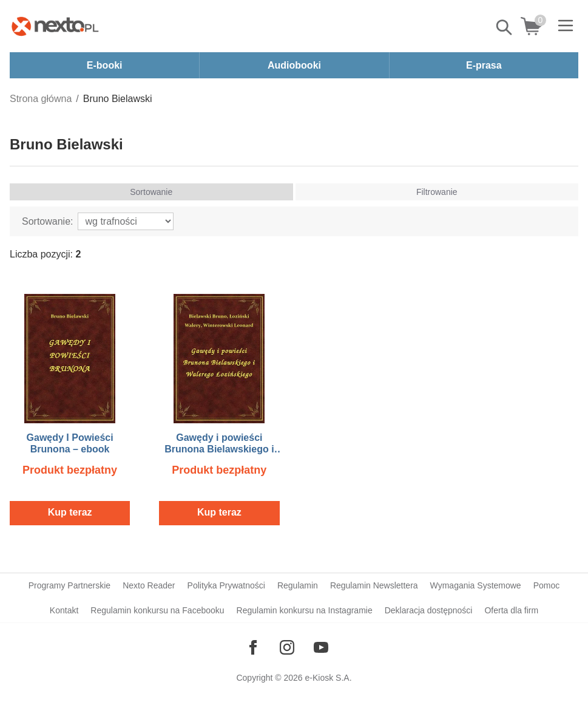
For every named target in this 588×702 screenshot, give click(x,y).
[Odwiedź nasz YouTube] (321, 647)
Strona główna (41, 99)
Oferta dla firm (511, 610)
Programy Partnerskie (69, 585)
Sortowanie (151, 192)
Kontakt (64, 610)
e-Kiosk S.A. (329, 678)
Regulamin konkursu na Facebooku (157, 610)
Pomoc (547, 585)
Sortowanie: (48, 221)
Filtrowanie (437, 192)
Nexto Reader (149, 585)
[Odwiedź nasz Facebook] (253, 647)
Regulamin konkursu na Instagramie (305, 610)
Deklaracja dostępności (429, 610)
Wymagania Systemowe (476, 585)
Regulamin (298, 585)
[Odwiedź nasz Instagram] (287, 647)
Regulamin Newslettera (374, 585)
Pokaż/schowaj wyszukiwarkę (505, 27)
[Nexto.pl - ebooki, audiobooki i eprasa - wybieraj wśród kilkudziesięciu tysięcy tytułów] (55, 26)
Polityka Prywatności (226, 585)
